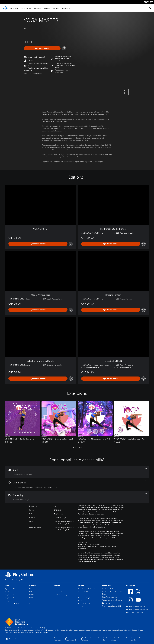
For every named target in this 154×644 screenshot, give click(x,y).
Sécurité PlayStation (84, 592)
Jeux (11, 8)
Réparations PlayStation (86, 598)
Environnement (59, 589)
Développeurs (107, 603)
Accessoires (37, 8)
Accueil (7, 580)
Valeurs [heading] (57, 586)
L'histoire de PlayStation (13, 604)
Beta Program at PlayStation (136, 612)
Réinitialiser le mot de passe (87, 601)
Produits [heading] (33, 586)
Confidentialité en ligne (61, 595)
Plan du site (105, 639)
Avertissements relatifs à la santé (89, 544)
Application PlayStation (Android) (137, 609)
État (79, 595)
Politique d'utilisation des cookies (139, 639)
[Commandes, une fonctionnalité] (77, 484)
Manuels (81, 607)
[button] (38, 68)
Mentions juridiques (57, 639)
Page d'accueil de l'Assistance (88, 589)
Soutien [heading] (81, 586)
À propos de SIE (10, 589)
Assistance (65, 8)
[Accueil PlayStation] (5, 8)
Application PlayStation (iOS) (136, 606)
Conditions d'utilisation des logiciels (119, 639)
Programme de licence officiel (112, 606)
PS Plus (28, 8)
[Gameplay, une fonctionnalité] (77, 497)
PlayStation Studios (11, 595)
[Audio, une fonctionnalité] (77, 472)
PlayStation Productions (13, 598)
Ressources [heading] (107, 586)
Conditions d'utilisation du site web (91, 639)
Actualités (47, 8)
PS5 (17, 8)
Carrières (8, 592)
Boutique (56, 8)
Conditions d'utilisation (110, 589)
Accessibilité (58, 592)
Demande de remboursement (88, 604)
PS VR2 (32, 595)
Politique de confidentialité (71, 639)
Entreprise (8, 601)
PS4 (22, 8)
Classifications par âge (110, 597)
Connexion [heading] (131, 586)
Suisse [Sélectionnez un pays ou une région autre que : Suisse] (11, 639)
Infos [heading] (7, 586)
